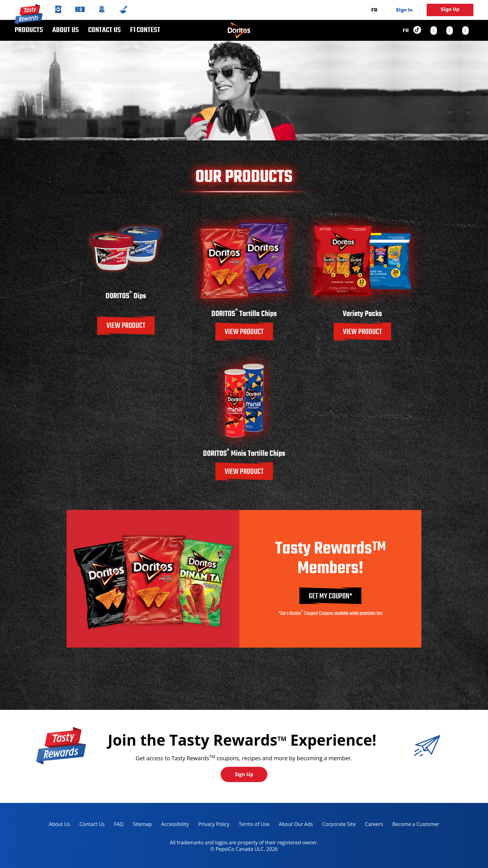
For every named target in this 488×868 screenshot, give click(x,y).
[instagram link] (434, 31)
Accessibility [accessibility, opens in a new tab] (173, 825)
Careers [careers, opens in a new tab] (372, 825)
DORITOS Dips (126, 296)
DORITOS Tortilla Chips (244, 314)
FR (374, 10)
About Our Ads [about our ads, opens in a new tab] (294, 825)
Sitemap (142, 824)
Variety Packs (362, 314)
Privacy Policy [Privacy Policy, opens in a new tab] (211, 825)
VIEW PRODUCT (126, 326)
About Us (66, 30)
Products (29, 30)
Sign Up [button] (450, 9)
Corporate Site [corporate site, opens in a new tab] (336, 825)
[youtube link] (465, 31)
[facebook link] (450, 31)
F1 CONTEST (145, 30)
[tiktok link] (417, 30)
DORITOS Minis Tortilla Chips (244, 454)
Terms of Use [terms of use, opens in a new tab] (252, 825)
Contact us (102, 30)
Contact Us (92, 824)
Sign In (404, 10)
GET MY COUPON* (331, 596)
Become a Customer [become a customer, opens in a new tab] (413, 825)
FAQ (119, 824)
